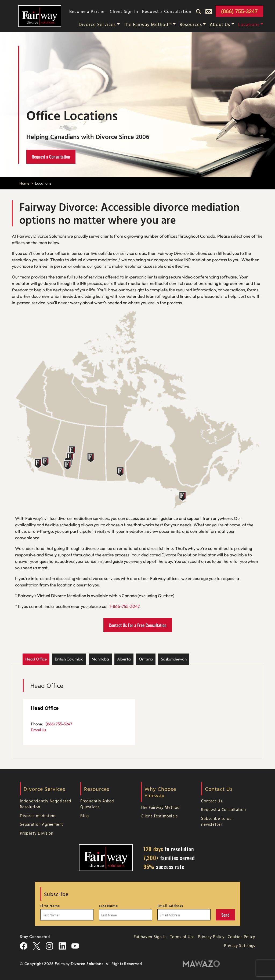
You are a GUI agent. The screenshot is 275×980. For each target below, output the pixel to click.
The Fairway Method (160, 807)
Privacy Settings (240, 946)
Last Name (108, 906)
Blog (85, 816)
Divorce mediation (38, 816)
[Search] (198, 11)
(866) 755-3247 (239, 11)
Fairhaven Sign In (150, 937)
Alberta (124, 659)
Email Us (38, 730)
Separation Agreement (42, 824)
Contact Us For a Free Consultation (138, 625)
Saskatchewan (174, 659)
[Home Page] (40, 16)
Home (24, 183)
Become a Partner (88, 11)
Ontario (146, 659)
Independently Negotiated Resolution (46, 804)
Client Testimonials (159, 816)
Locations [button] (249, 24)
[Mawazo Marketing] (201, 964)
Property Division (37, 833)
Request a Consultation (167, 11)
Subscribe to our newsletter (217, 821)
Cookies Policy (242, 937)
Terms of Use (182, 937)
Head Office (36, 659)
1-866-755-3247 (124, 606)
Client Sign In (124, 11)
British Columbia (69, 659)
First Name (50, 906)
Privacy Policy (211, 937)
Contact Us (212, 801)
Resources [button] (191, 24)
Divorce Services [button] (97, 24)
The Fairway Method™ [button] (148, 24)
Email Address (170, 906)
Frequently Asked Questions (97, 804)
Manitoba (100, 659)
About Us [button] (220, 24)
